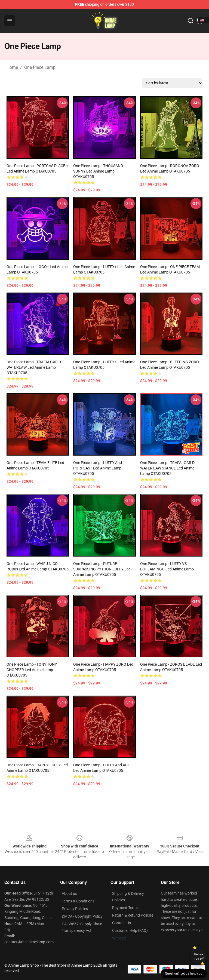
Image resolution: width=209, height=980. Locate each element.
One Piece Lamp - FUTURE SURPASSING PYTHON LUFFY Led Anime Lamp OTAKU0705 (102, 569)
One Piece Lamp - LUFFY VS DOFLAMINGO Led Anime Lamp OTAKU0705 (167, 569)
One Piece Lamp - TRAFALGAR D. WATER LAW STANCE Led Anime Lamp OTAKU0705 (168, 468)
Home (12, 67)
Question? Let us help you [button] (184, 973)
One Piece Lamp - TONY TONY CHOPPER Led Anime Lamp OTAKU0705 (32, 670)
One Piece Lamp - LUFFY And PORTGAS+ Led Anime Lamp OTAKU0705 (98, 468)
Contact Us (122, 923)
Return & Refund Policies (133, 915)
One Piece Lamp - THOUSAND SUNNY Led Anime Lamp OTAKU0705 (98, 171)
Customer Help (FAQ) (130, 930)
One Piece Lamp (40, 67)
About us (69, 893)
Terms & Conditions (78, 901)
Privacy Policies (75, 909)
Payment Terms (125, 908)
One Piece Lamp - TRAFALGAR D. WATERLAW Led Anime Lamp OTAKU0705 (34, 367)
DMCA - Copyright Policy (82, 916)
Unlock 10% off (199, 956)
